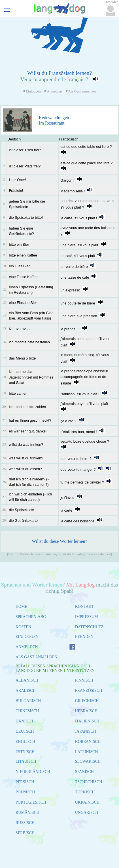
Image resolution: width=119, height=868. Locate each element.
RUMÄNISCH (27, 813)
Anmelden (53, 91)
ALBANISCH (27, 680)
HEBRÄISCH (86, 711)
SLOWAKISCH (88, 761)
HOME (21, 607)
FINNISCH (84, 680)
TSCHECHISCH (89, 782)
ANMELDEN (27, 647)
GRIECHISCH (87, 701)
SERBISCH (25, 833)
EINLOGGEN (27, 637)
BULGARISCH (28, 701)
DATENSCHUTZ (89, 627)
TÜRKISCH (85, 792)
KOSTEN (23, 627)
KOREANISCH (88, 742)
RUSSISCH (25, 823)
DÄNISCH (24, 721)
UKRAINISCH (87, 802)
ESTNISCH (25, 752)
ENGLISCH (25, 742)
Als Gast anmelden (81, 91)
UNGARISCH (87, 813)
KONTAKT (85, 607)
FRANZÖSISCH (89, 691)
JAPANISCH (86, 731)
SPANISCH (84, 772)
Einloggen (32, 91)
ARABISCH (26, 691)
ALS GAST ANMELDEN (37, 657)
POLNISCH (25, 792)
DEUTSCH (25, 731)
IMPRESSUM (87, 617)
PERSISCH (25, 782)
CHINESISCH (27, 711)
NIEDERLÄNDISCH (33, 772)
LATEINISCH (87, 752)
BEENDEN (84, 637)
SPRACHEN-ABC (31, 617)
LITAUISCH (26, 761)
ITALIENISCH (87, 721)
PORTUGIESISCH (31, 802)
